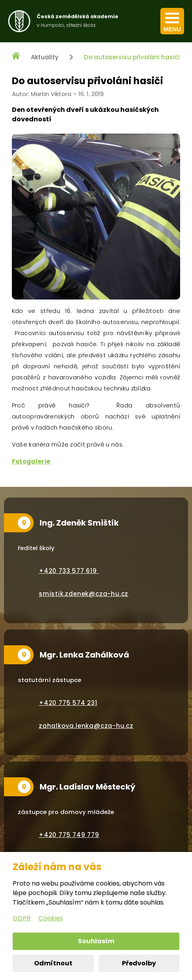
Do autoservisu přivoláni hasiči (132, 57)
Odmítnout (53, 963)
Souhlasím (96, 941)
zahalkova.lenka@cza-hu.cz (86, 726)
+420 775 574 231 (68, 703)
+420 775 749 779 (69, 835)
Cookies (51, 918)
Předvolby (139, 963)
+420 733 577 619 (69, 571)
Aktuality (45, 57)
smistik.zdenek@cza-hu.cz (84, 594)
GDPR (22, 918)
